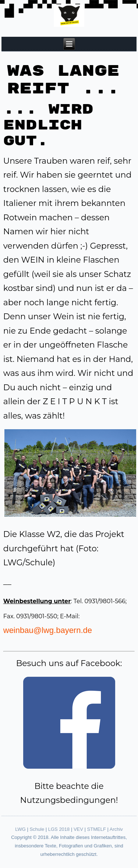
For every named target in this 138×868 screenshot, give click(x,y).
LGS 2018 (59, 829)
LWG (20, 829)
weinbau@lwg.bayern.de (48, 630)
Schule (37, 829)
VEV (78, 829)
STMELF (97, 829)
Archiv (116, 829)
